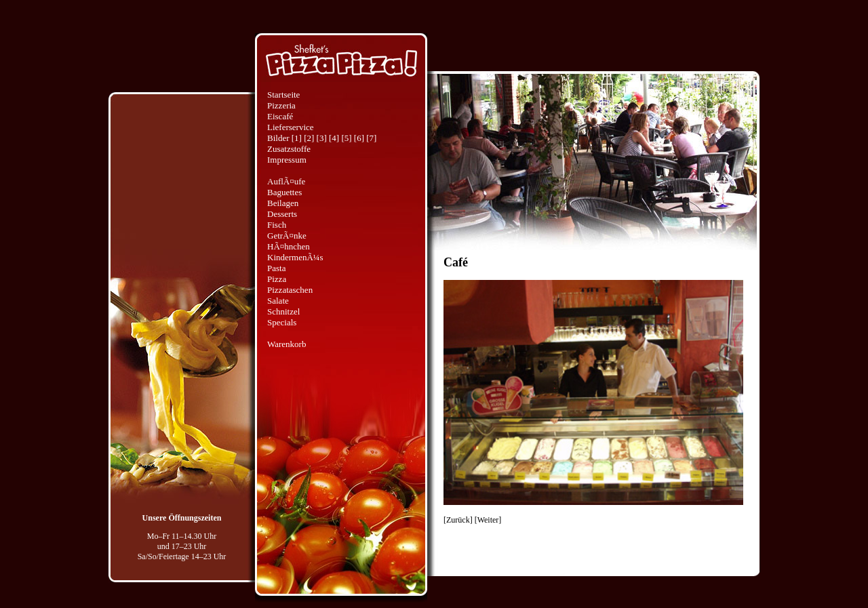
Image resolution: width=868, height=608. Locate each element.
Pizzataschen (290, 290)
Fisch (277, 225)
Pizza (277, 279)
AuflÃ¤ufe (286, 181)
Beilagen (283, 203)
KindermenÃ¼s (295, 257)
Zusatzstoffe (289, 149)
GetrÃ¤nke (287, 236)
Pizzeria (281, 105)
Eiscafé (280, 116)
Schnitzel (283, 311)
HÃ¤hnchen (289, 246)
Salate (278, 301)
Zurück (458, 520)
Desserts (282, 214)
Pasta (276, 268)
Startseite (283, 95)
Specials (282, 322)
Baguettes (284, 192)
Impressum (287, 160)
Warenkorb (287, 344)
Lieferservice (291, 127)
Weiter (488, 520)
